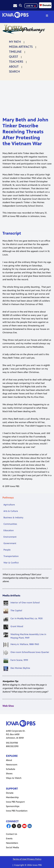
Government (10, 543)
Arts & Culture (11, 511)
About (14, 67)
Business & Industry (13, 518)
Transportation (11, 556)
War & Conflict (11, 563)
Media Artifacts (21, 47)
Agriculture (9, 505)
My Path (15, 42)
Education (9, 530)
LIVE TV (31, 6)
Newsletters (12, 843)
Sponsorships (13, 806)
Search (14, 72)
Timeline (15, 52)
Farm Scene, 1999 (19, 660)
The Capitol (16, 610)
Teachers (16, 62)
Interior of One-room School (25, 603)
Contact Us (12, 834)
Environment (10, 537)
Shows (9, 774)
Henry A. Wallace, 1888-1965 (25, 644)
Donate (45, 5)
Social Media (12, 847)
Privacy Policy (34, 859)
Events (9, 838)
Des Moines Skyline (20, 668)
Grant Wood (17, 626)
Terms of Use (19, 859)
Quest (14, 57)
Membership (12, 797)
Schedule (11, 769)
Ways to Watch (14, 778)
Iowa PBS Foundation (17, 811)
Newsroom (12, 765)
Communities (10, 524)
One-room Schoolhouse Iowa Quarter (30, 652)
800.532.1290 (12, 746)
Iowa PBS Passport (15, 802)
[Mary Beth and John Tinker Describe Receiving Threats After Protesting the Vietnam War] (27, 98)
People (7, 550)
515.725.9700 (12, 743)
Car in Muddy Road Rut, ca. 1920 (26, 618)
